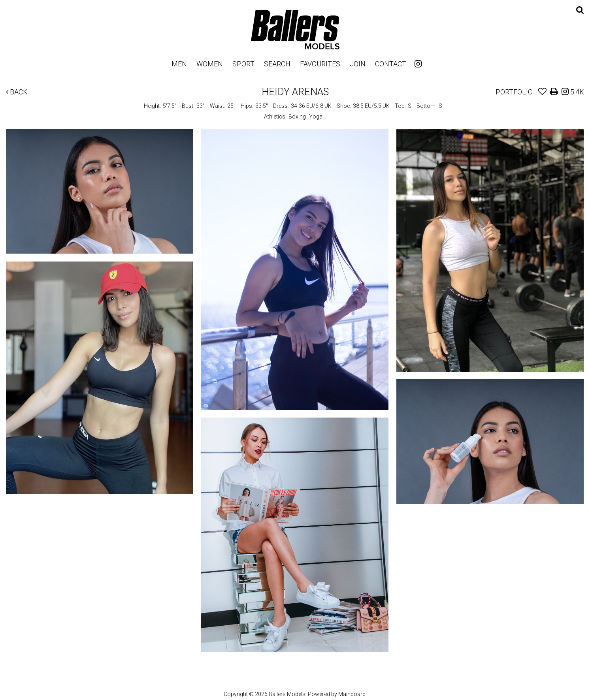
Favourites (320, 64)
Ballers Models (295, 29)
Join (358, 64)
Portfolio (514, 92)
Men (179, 64)
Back (17, 92)
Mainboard (352, 694)
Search (277, 64)
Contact (391, 64)
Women (210, 64)
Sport (243, 64)
